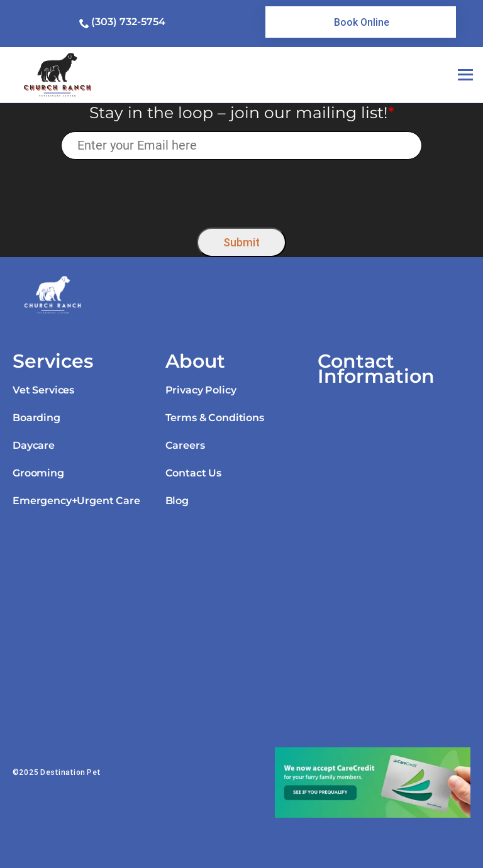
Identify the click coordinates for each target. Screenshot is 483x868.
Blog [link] (177, 501)
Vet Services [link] (43, 390)
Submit (241, 242)
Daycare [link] (34, 445)
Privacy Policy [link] (201, 390)
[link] (361, 22)
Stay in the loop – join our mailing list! (242, 113)
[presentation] (242, 190)
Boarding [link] (36, 418)
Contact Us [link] (193, 473)
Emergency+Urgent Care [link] (76, 501)
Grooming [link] (38, 473)
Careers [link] (185, 445)
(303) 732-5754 (128, 22)
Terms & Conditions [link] (215, 418)
